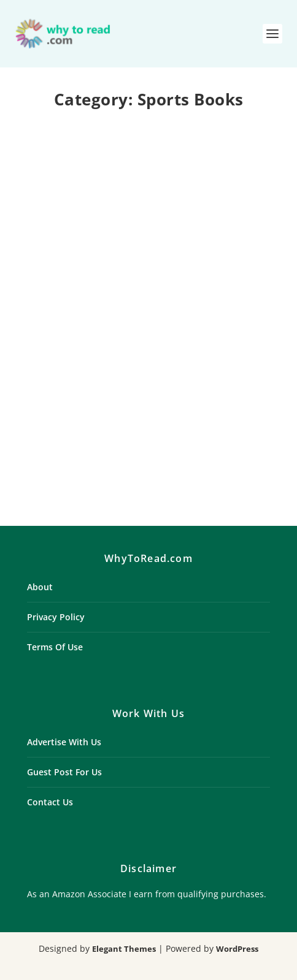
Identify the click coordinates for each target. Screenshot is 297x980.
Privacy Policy (56, 617)
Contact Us (50, 802)
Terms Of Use (55, 647)
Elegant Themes (124, 949)
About (40, 587)
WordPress (237, 949)
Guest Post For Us (64, 772)
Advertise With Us (64, 742)
